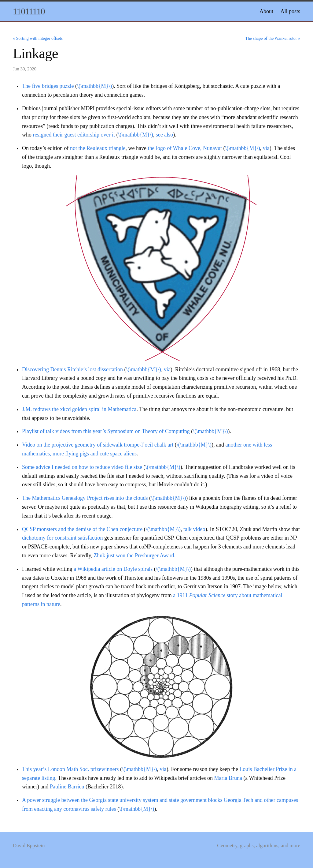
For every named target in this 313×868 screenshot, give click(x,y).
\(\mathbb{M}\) (94, 86)
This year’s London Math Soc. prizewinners (70, 769)
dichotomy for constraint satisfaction (62, 538)
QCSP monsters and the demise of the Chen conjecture (82, 529)
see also (164, 135)
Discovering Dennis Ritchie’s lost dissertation (72, 369)
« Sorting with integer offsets (38, 38)
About (266, 11)
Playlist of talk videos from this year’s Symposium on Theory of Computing (106, 431)
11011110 (29, 11)
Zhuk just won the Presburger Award (134, 556)
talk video (194, 529)
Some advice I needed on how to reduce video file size (82, 467)
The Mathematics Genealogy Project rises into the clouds (85, 498)
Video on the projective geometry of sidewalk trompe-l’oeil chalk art (98, 445)
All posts (290, 11)
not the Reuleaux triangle (98, 148)
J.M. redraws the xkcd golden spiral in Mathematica (79, 409)
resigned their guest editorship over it (74, 135)
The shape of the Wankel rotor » (273, 38)
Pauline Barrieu (67, 787)
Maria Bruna (228, 778)
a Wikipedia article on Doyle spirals (113, 569)
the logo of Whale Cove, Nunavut (185, 148)
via (266, 148)
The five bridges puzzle (48, 86)
